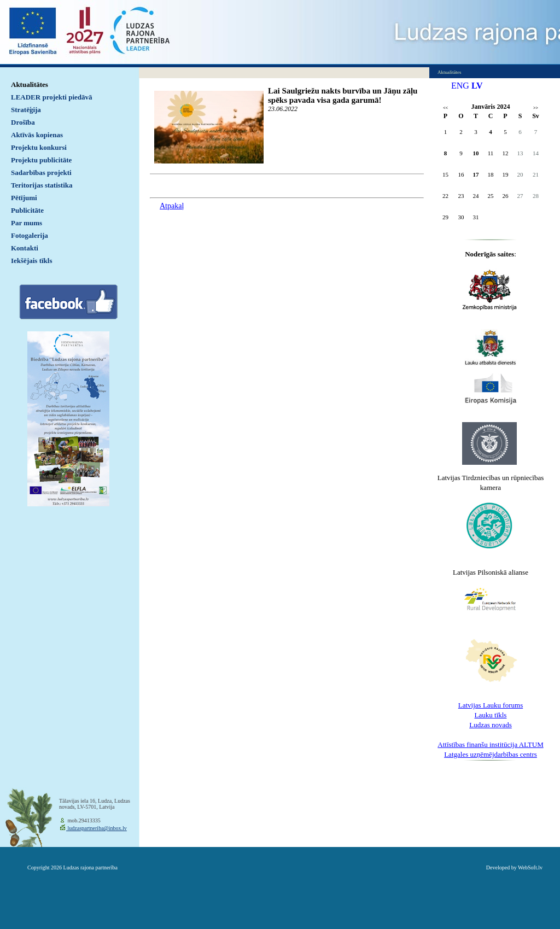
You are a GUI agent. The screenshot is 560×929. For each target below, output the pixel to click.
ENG (460, 86)
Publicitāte (27, 210)
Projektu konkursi (39, 147)
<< (445, 108)
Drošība (23, 122)
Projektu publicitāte (41, 160)
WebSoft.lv (530, 867)
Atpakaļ (172, 206)
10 (476, 153)
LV (477, 86)
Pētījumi (24, 198)
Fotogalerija (30, 235)
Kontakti (25, 248)
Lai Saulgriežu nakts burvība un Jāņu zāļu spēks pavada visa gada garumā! (343, 95)
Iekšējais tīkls (31, 261)
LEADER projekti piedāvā (52, 97)
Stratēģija (26, 110)
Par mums (27, 223)
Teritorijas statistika (42, 185)
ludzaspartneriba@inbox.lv (97, 828)
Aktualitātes (30, 84)
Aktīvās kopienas (37, 135)
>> (536, 108)
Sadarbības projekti (41, 173)
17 (476, 174)
